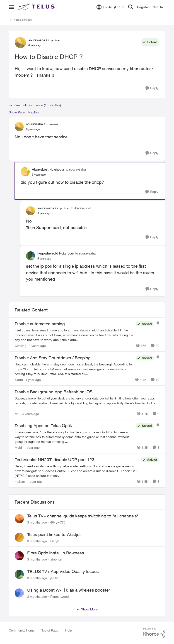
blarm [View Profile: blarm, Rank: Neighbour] (19, 380)
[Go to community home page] (37, 7)
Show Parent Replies (24, 112)
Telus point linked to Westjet (54, 534)
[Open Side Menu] (12, 7)
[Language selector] (110, 7)
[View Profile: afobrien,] (19, 556)
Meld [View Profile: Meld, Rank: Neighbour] (18, 447)
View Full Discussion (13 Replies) (35, 105)
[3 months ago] (37, 522)
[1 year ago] (32, 380)
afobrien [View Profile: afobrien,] (56, 559)
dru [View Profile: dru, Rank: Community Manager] (17, 413)
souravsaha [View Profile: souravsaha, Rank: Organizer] (37, 40)
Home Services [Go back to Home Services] (20, 20)
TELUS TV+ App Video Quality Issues (63, 571)
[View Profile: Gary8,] (19, 537)
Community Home (22, 630)
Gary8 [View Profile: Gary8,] (55, 541)
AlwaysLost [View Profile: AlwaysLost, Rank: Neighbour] (40, 169)
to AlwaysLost (81, 208)
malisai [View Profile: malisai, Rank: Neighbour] (20, 481)
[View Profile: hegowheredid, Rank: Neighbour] (31, 256)
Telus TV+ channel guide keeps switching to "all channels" (83, 516)
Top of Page (50, 630)
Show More (87, 609)
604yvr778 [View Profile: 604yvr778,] (58, 522)
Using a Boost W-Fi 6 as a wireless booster (69, 590)
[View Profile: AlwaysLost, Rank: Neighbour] (25, 172)
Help (69, 630)
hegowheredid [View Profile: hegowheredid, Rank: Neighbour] (48, 253)
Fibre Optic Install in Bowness (56, 553)
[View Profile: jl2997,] (19, 574)
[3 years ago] (30, 413)
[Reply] (152, 88)
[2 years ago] (36, 346)
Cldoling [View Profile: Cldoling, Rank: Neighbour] (21, 346)
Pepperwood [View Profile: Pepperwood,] (59, 596)
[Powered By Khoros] (154, 633)
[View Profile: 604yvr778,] (19, 519)
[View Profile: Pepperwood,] (19, 593)
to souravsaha (76, 169)
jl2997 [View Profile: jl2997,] (55, 578)
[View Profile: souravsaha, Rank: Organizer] (20, 42)
